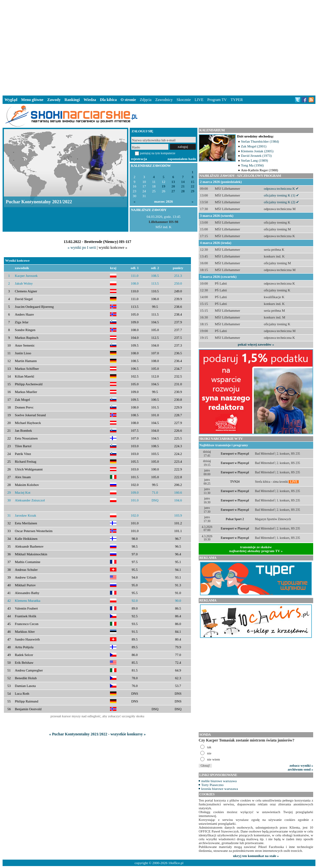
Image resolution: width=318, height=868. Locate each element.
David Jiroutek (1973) (256, 156)
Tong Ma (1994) (252, 165)
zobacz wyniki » (301, 765)
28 (183, 191)
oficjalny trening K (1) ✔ (281, 195)
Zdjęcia (146, 100)
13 (173, 182)
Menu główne (32, 100)
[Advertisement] (159, 46)
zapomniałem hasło (182, 159)
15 (193, 182)
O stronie (128, 100)
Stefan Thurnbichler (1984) (260, 141)
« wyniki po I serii (82, 247)
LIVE (199, 100)
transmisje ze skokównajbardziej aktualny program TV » (256, 549)
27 (173, 191)
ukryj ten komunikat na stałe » (256, 856)
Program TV (217, 100)
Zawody (54, 100)
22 (193, 186)
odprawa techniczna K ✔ (281, 188)
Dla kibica (108, 100)
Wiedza (90, 100)
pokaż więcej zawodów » (256, 344)
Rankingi (72, 100)
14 (183, 182)
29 (193, 191)
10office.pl (176, 863)
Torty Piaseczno (212, 785)
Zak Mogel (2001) (254, 146)
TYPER (237, 100)
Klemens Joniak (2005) (257, 151)
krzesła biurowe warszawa (220, 789)
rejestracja (139, 159)
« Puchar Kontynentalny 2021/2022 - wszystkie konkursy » (97, 734)
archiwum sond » (300, 769)
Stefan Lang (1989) (254, 160)
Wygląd (11, 100)
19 (164, 186)
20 (173, 186)
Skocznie (184, 100)
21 (183, 186)
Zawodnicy (164, 100)
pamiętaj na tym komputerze (158, 153)
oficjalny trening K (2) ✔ (281, 202)
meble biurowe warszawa (219, 781)
